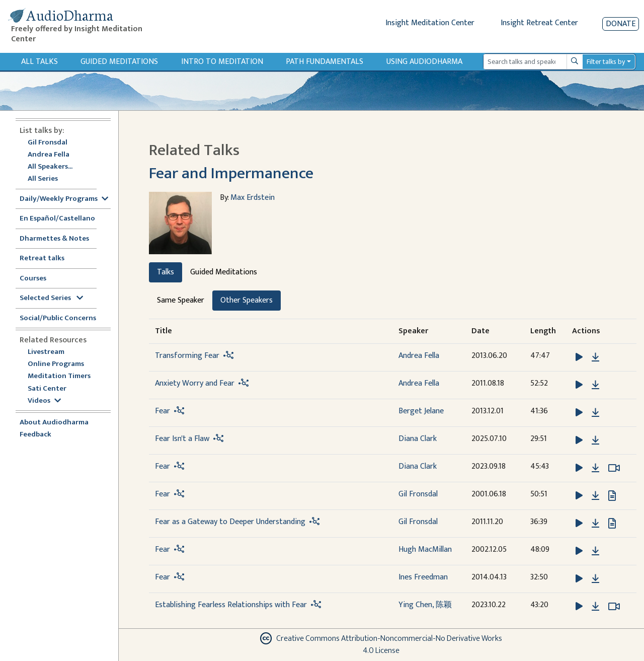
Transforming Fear (187, 356)
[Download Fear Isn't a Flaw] (595, 440)
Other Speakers (247, 300)
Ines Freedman (423, 577)
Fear (163, 411)
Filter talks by (606, 62)
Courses (33, 279)
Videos (44, 401)
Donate (621, 24)
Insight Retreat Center (539, 23)
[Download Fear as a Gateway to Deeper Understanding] (595, 524)
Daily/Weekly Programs (64, 199)
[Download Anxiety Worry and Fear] (595, 385)
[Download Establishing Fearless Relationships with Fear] (595, 607)
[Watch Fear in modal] (614, 468)
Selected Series (51, 298)
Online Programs (56, 364)
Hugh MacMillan (425, 549)
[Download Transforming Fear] (595, 357)
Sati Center (47, 389)
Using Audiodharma (424, 62)
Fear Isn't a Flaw (182, 439)
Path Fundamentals (325, 62)
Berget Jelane (421, 411)
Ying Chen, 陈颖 (425, 605)
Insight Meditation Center (430, 23)
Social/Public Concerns (58, 318)
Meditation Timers (59, 376)
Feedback (35, 435)
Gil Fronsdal (48, 143)
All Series (43, 179)
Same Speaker (181, 300)
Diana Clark (418, 439)
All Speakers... (50, 167)
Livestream (46, 352)
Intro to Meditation (222, 62)
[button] (580, 357)
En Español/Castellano (57, 219)
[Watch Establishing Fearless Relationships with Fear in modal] (614, 607)
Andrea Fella (49, 155)
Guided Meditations (119, 62)
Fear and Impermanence (231, 173)
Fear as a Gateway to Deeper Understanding (230, 522)
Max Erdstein (253, 198)
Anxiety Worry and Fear (195, 383)
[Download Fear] (595, 413)
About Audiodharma (54, 423)
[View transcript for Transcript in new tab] (612, 495)
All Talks (39, 62)
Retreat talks (42, 259)
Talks (166, 272)
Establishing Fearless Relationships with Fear (231, 605)
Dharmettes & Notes (54, 239)
